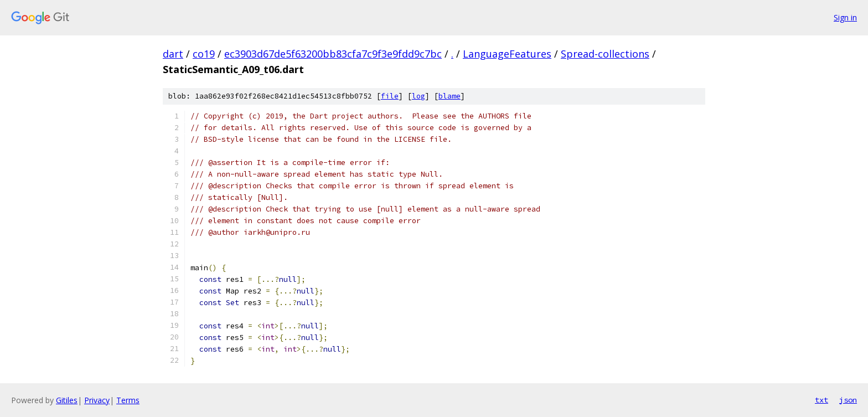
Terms (128, 400)
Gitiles (67, 400)
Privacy (97, 400)
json (848, 400)
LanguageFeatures (507, 54)
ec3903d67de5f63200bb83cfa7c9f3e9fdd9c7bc (333, 54)
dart (173, 54)
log (418, 96)
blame (449, 96)
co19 (204, 54)
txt (821, 400)
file (390, 96)
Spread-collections (605, 54)
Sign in (845, 17)
